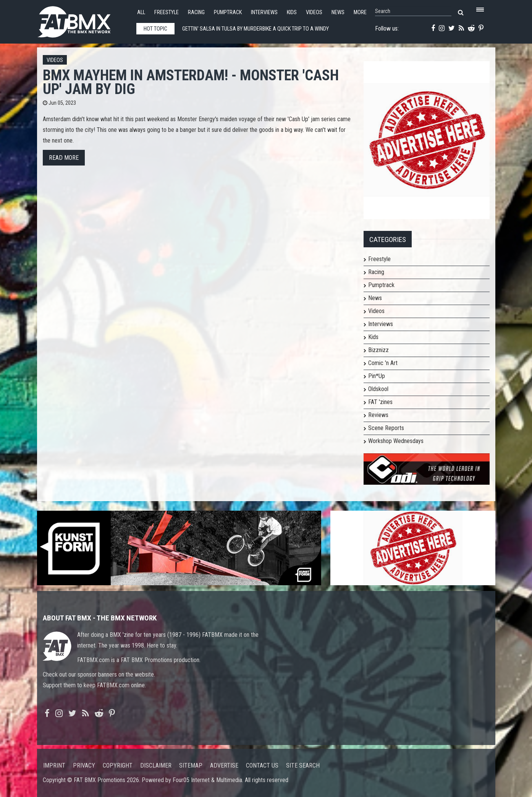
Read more (64, 158)
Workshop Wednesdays (396, 441)
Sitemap (191, 765)
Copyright (118, 765)
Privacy (84, 765)
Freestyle (167, 12)
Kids (292, 12)
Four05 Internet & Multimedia (207, 780)
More (360, 12)
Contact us (262, 765)
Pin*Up (377, 376)
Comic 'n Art (383, 363)
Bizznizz (378, 350)
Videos (314, 12)
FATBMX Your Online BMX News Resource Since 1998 (83, 20)
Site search (303, 765)
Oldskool (378, 389)
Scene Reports (386, 428)
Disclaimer (156, 765)
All (141, 12)
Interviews (264, 12)
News (338, 12)
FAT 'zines (380, 402)
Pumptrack (228, 12)
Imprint (54, 765)
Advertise (224, 765)
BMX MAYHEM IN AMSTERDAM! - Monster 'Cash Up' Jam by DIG (191, 82)
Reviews (378, 415)
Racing (196, 12)
